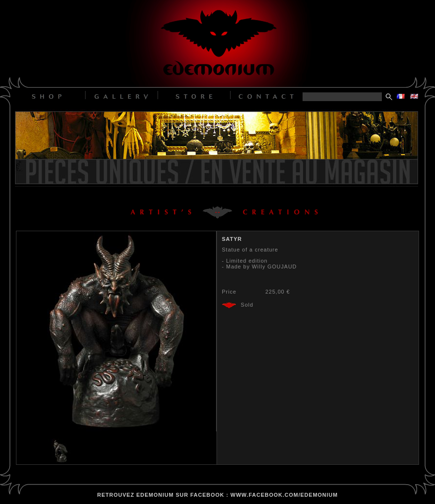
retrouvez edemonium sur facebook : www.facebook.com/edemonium (217, 495)
